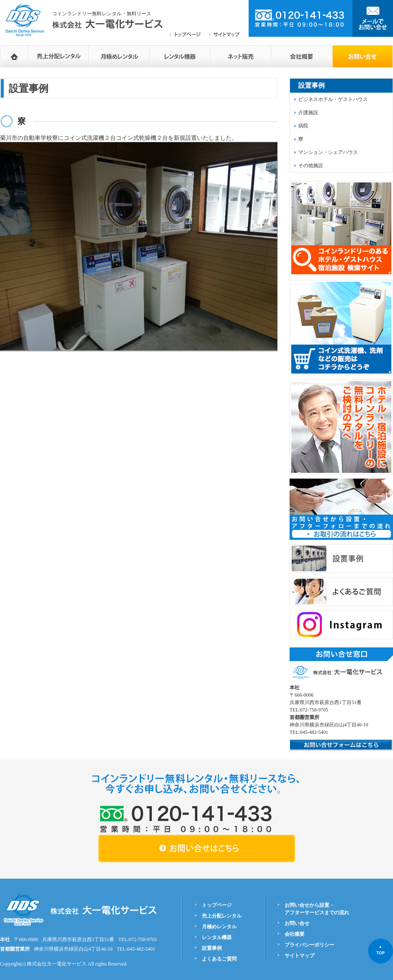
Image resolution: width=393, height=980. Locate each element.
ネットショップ (241, 56)
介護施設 (308, 113)
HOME (14, 56)
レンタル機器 (180, 56)
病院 (303, 126)
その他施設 (311, 165)
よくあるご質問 (219, 959)
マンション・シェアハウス (328, 152)
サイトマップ (300, 956)
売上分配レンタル (59, 56)
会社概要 (302, 56)
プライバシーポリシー (309, 945)
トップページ (217, 905)
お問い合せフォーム (363, 56)
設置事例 (212, 948)
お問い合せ (297, 923)
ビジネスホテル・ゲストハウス (333, 99)
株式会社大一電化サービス (57, 964)
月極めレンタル (119, 56)
